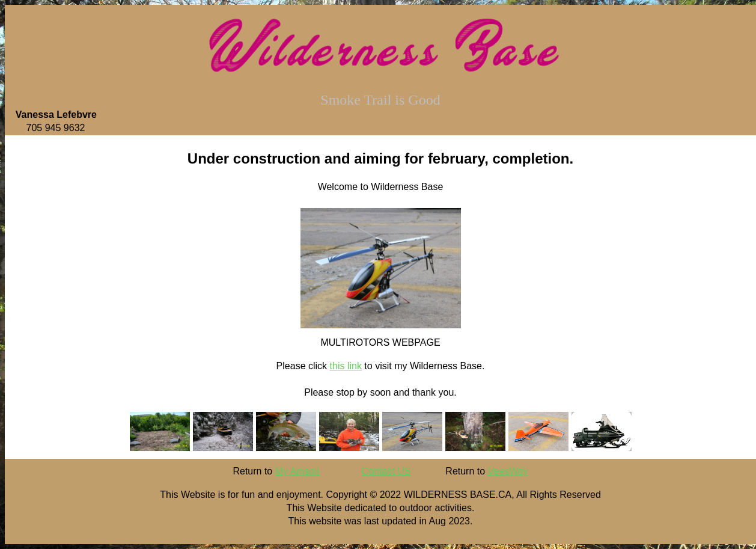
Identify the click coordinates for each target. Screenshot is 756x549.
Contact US (386, 471)
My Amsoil (297, 471)
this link (346, 366)
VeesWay (508, 471)
